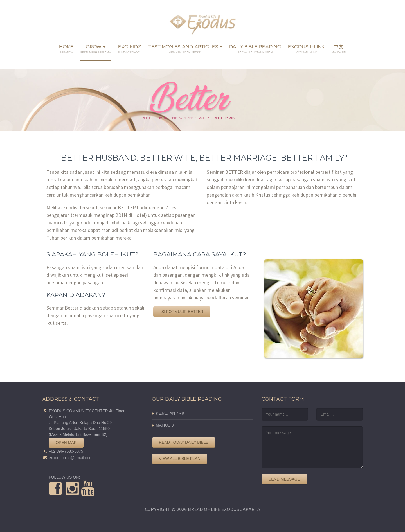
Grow (96, 49)
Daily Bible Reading (255, 49)
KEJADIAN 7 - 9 (170, 413)
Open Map (66, 443)
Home (66, 49)
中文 (339, 49)
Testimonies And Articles (185, 49)
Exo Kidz (130, 49)
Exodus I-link (306, 49)
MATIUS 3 (165, 425)
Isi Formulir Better (182, 312)
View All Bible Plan (180, 459)
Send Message (284, 479)
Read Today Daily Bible (184, 442)
